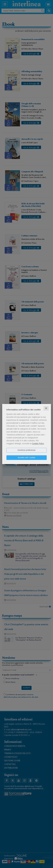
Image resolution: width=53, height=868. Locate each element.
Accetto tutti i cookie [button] (26, 458)
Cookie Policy (38, 444)
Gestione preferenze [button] (26, 450)
